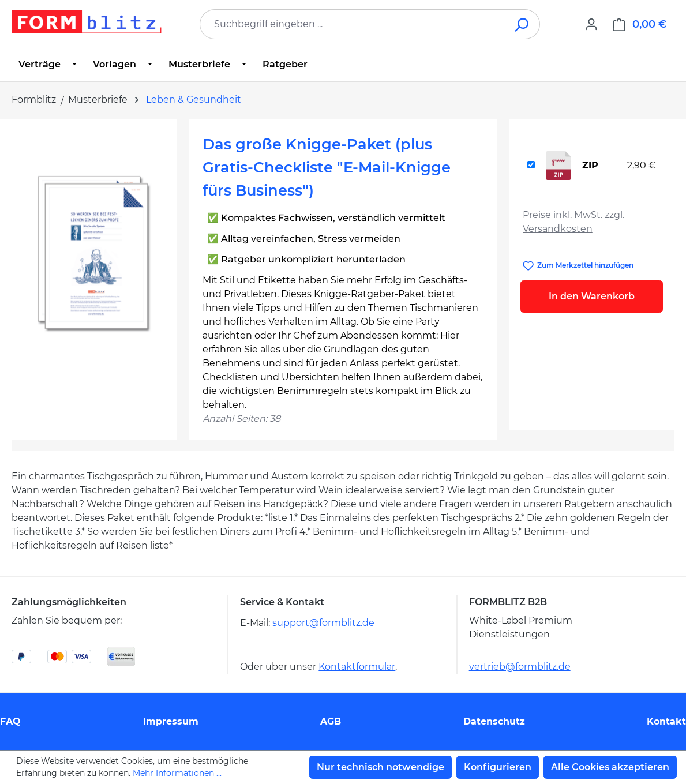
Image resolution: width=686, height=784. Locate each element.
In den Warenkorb (592, 296)
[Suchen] (522, 24)
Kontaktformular (357, 667)
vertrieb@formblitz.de (520, 667)
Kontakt (666, 721)
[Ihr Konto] (591, 24)
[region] (94, 257)
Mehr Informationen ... (177, 773)
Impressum (171, 721)
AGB (331, 721)
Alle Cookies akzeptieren (610, 767)
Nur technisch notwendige (381, 767)
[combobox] (353, 24)
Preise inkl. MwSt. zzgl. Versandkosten (573, 222)
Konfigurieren (498, 767)
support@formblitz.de (323, 623)
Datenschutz (494, 721)
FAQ (10, 721)
